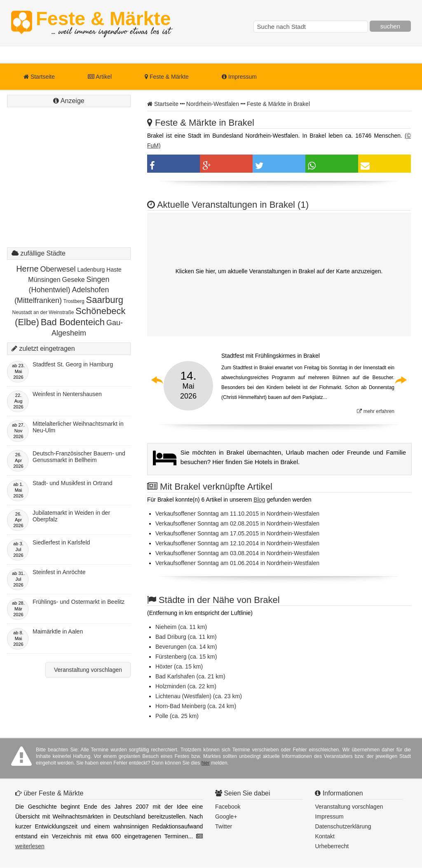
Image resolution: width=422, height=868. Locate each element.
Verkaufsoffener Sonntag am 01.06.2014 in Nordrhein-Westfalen (237, 563)
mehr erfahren (376, 411)
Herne (27, 269)
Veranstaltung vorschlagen (88, 670)
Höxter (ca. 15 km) (179, 666)
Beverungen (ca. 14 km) (186, 647)
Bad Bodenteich (73, 322)
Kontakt (325, 836)
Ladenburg (91, 270)
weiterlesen (30, 846)
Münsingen (44, 280)
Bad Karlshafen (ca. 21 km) (190, 676)
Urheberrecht (332, 846)
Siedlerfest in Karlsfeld (61, 542)
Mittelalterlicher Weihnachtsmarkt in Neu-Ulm (78, 427)
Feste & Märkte (103, 23)
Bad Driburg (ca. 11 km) (186, 637)
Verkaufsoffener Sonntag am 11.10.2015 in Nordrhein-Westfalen (237, 514)
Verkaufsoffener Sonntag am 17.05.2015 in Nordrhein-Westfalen (237, 533)
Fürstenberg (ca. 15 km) (186, 657)
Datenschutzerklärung (343, 826)
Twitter (224, 826)
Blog (259, 500)
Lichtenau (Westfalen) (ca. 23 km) (199, 696)
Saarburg (105, 300)
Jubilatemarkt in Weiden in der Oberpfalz (71, 516)
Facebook (228, 807)
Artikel (100, 77)
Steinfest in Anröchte (59, 572)
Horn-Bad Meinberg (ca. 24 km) (196, 706)
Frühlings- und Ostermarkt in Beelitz (79, 602)
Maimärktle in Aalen (58, 631)
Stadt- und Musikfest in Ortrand (73, 483)
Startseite (39, 77)
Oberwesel (58, 269)
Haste (114, 270)
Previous (157, 380)
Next (401, 380)
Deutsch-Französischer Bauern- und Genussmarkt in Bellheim (79, 457)
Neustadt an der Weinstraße (43, 312)
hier (206, 763)
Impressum (239, 77)
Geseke (74, 280)
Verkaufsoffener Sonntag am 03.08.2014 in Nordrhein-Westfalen (237, 553)
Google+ (226, 816)
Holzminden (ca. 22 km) (186, 686)
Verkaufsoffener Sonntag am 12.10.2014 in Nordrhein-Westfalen (237, 543)
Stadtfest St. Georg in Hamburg (73, 364)
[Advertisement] (69, 185)
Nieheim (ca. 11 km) (181, 627)
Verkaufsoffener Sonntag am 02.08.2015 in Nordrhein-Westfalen (237, 523)
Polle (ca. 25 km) (177, 716)
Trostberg (74, 301)
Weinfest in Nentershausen (67, 394)
